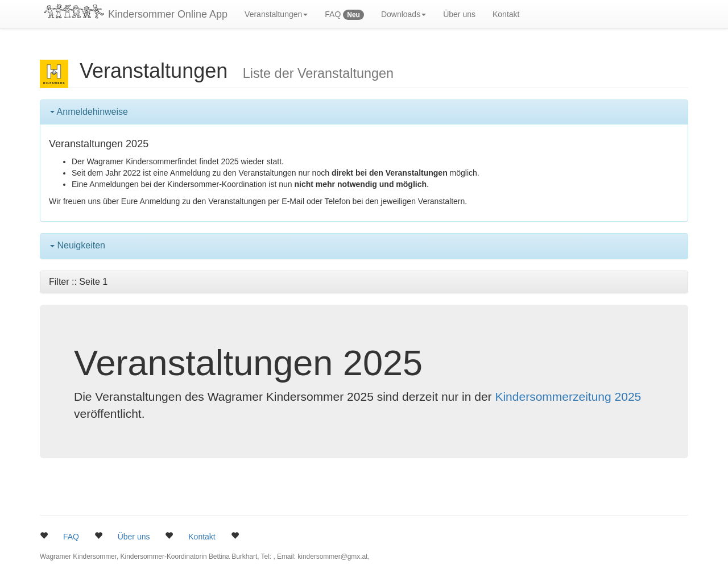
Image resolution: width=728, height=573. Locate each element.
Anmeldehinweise (89, 112)
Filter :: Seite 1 (78, 282)
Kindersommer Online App (168, 14)
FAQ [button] (71, 537)
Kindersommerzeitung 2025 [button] (568, 396)
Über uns (459, 14)
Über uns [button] (134, 537)
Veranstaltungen (276, 14)
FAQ (344, 15)
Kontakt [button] (202, 537)
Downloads (404, 14)
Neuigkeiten (78, 245)
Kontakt (506, 14)
